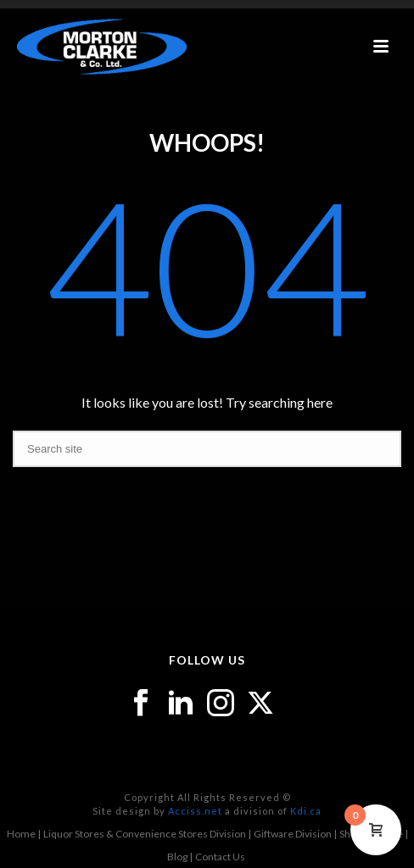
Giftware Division (293, 834)
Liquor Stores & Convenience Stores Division (145, 834)
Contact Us (220, 857)
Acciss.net (195, 811)
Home (21, 834)
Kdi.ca (306, 811)
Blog (177, 857)
